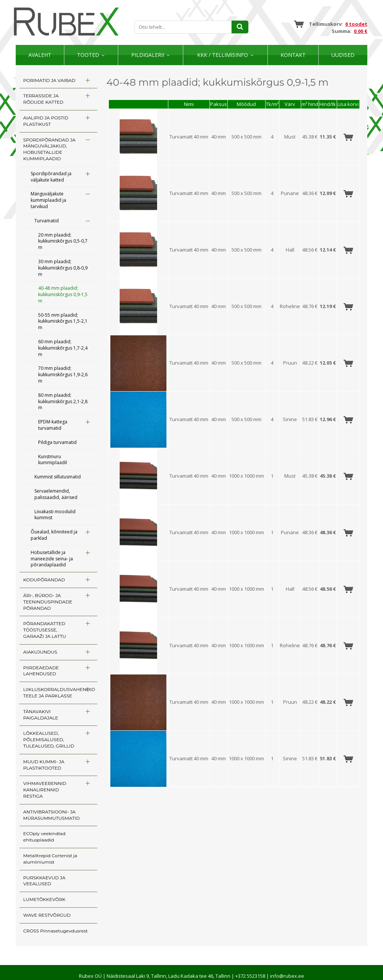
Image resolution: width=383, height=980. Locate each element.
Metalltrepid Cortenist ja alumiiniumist (50, 859)
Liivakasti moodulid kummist (55, 515)
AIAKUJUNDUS (40, 652)
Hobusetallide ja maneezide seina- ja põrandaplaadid (52, 559)
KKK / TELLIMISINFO (223, 55)
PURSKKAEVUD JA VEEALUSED (44, 881)
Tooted (88, 55)
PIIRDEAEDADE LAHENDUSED (41, 671)
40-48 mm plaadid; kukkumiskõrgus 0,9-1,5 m (63, 294)
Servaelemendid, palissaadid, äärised (56, 494)
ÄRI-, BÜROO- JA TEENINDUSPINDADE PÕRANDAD (48, 602)
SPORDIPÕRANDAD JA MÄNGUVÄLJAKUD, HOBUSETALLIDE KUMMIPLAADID (49, 149)
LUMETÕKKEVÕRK (44, 899)
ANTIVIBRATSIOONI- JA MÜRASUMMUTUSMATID (51, 815)
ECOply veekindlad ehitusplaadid (44, 837)
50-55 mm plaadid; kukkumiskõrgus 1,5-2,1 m (63, 321)
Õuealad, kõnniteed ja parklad (54, 535)
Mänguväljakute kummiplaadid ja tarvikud (48, 200)
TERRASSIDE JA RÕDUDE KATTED (43, 99)
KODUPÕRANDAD (44, 580)
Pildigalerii (148, 55)
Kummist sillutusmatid (58, 477)
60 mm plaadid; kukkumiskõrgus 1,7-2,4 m (63, 348)
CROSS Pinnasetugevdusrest (56, 931)
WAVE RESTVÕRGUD (47, 915)
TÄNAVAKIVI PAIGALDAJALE (41, 715)
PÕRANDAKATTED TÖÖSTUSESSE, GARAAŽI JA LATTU (45, 630)
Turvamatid (47, 221)
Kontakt (293, 55)
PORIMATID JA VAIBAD (49, 80)
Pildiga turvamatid (57, 442)
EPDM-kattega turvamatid (53, 425)
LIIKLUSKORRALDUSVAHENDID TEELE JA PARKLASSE (59, 693)
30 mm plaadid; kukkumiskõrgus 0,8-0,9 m (63, 268)
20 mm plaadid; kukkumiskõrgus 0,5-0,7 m (63, 241)
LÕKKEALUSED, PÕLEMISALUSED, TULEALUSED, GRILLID (49, 739)
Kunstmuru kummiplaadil (53, 460)
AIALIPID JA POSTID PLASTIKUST (46, 121)
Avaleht (40, 55)
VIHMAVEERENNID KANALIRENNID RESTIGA (45, 790)
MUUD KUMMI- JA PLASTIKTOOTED (44, 765)
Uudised (343, 55)
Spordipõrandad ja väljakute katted (51, 177)
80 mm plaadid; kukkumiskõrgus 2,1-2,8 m (63, 401)
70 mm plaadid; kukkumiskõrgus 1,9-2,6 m (63, 375)
